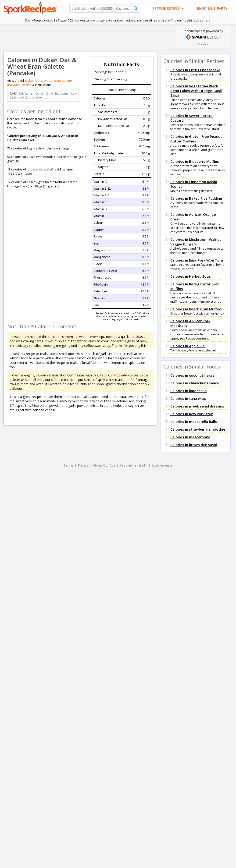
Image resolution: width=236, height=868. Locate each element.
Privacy (83, 465)
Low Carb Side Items (32, 97)
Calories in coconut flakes (192, 375)
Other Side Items (57, 94)
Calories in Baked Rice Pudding (196, 198)
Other (39, 94)
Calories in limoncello (189, 391)
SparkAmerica (162, 465)
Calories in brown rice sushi (194, 445)
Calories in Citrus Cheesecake (195, 70)
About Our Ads (104, 465)
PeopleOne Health (133, 465)
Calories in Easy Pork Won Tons (197, 260)
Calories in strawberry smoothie (198, 429)
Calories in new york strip (192, 414)
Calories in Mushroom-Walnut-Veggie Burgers (196, 242)
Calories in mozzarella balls (194, 422)
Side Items (26, 94)
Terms (68, 465)
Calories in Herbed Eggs (191, 276)
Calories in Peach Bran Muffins (196, 309)
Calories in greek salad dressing (197, 406)
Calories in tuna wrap (188, 398)
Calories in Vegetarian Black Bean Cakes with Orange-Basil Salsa (196, 91)
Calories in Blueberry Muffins (195, 161)
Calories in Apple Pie (188, 346)
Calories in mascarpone (190, 437)
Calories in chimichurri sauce (195, 383)
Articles (203, 43)
